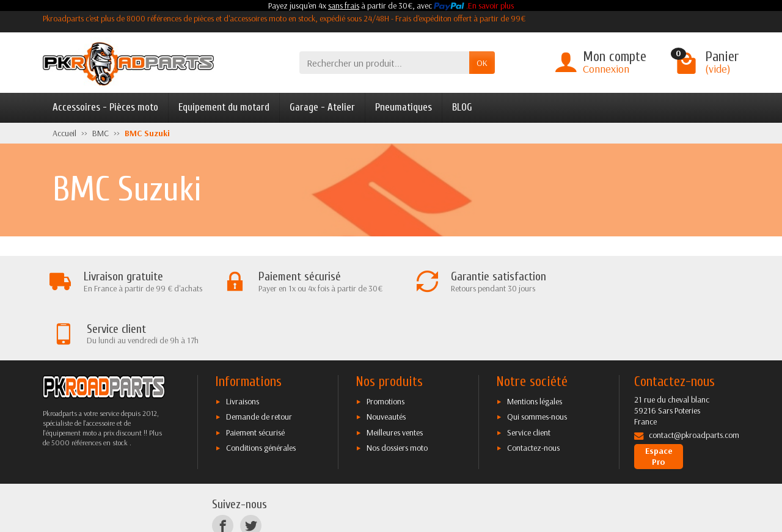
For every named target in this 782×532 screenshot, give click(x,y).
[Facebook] (223, 474)
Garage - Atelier (322, 107)
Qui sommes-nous (537, 365)
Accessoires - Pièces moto (105, 107)
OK (482, 63)
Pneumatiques (404, 107)
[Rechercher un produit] (384, 63)
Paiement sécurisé (255, 380)
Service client (529, 380)
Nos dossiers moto (397, 395)
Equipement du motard (224, 107)
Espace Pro (659, 404)
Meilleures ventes (395, 380)
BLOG (462, 107)
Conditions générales (261, 395)
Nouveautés (386, 365)
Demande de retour (259, 365)
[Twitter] (251, 474)
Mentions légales (535, 349)
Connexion (606, 69)
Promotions (386, 349)
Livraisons (243, 349)
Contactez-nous (533, 395)
